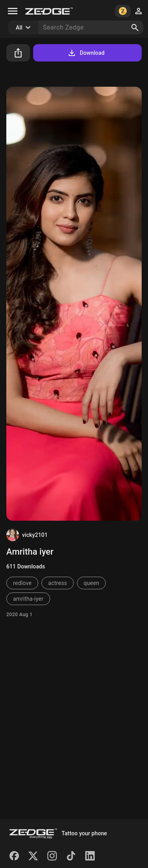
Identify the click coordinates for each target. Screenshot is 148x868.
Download (86, 53)
